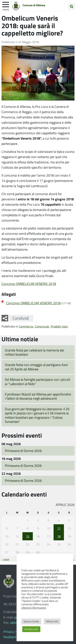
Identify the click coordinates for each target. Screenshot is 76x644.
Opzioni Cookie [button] (31, 621)
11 (59, 528)
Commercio (26, 326)
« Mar (5, 560)
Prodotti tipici (59, 326)
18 (59, 536)
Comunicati (42, 326)
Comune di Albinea (34, 5)
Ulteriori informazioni (34, 608)
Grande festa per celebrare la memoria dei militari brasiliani (35, 352)
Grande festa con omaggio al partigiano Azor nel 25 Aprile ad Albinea (36, 367)
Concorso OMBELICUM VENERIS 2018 (29, 284)
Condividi (21, 318)
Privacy (9, 632)
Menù (6, 9)
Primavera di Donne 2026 (23, 451)
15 (28, 536)
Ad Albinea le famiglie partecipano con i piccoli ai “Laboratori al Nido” (38, 382)
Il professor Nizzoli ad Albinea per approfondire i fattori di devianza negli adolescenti (38, 396)
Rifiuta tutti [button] (52, 621)
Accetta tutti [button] (31, 629)
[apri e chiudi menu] (6, 4)
